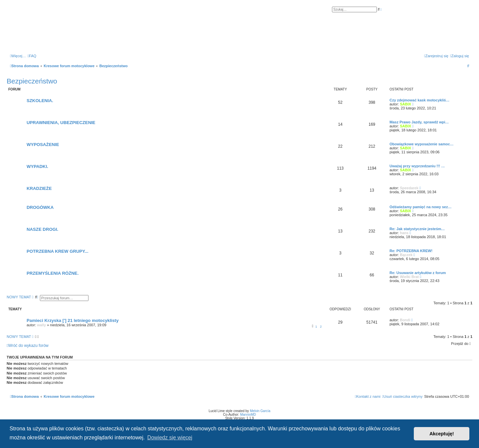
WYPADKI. (37, 166)
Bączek (406, 255)
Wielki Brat (409, 277)
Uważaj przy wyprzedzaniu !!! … (417, 166)
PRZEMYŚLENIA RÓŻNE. (53, 273)
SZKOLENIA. (40, 101)
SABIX (405, 104)
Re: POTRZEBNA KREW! (411, 251)
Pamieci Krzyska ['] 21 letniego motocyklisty (73, 320)
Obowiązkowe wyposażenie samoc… (422, 144)
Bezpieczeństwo (32, 81)
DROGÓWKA (40, 207)
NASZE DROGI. (42, 229)
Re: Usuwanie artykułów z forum (418, 273)
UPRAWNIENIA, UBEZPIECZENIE (61, 123)
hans (404, 233)
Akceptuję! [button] (442, 434)
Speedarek (409, 188)
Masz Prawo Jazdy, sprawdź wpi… (419, 122)
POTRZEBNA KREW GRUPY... (58, 251)
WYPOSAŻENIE (43, 145)
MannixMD (248, 415)
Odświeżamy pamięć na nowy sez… (420, 207)
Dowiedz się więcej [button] (170, 438)
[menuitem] (32, 56)
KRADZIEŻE (39, 188)
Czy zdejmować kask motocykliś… (419, 100)
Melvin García (260, 411)
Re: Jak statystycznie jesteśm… (417, 229)
